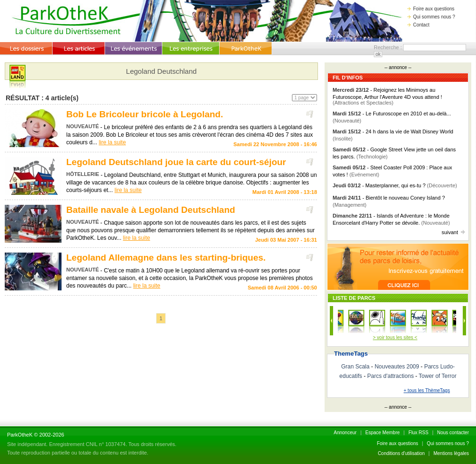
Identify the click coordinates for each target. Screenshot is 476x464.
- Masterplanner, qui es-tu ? (395, 185)
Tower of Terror (438, 376)
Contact (418, 25)
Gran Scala (355, 367)
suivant (453, 232)
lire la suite (112, 142)
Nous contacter (453, 433)
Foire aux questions (431, 9)
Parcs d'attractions (390, 376)
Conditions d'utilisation (401, 453)
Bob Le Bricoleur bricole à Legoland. (145, 114)
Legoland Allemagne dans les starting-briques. (166, 258)
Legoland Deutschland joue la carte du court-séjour (176, 162)
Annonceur (345, 433)
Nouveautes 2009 (397, 367)
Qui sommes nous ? (431, 17)
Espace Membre (383, 433)
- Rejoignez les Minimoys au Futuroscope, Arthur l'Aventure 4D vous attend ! (387, 96)
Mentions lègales (451, 453)
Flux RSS (418, 433)
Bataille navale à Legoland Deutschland (151, 210)
